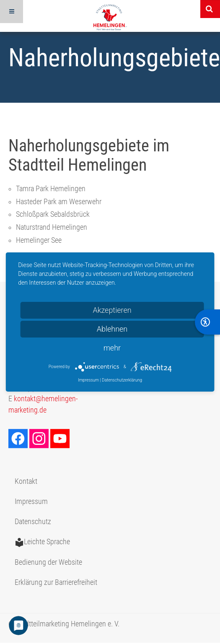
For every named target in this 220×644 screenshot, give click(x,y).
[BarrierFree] (207, 322)
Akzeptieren (112, 310)
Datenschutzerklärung (122, 380)
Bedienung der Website (48, 562)
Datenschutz (33, 522)
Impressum (31, 501)
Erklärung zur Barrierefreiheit (56, 582)
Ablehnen (112, 329)
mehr (112, 348)
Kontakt (26, 481)
